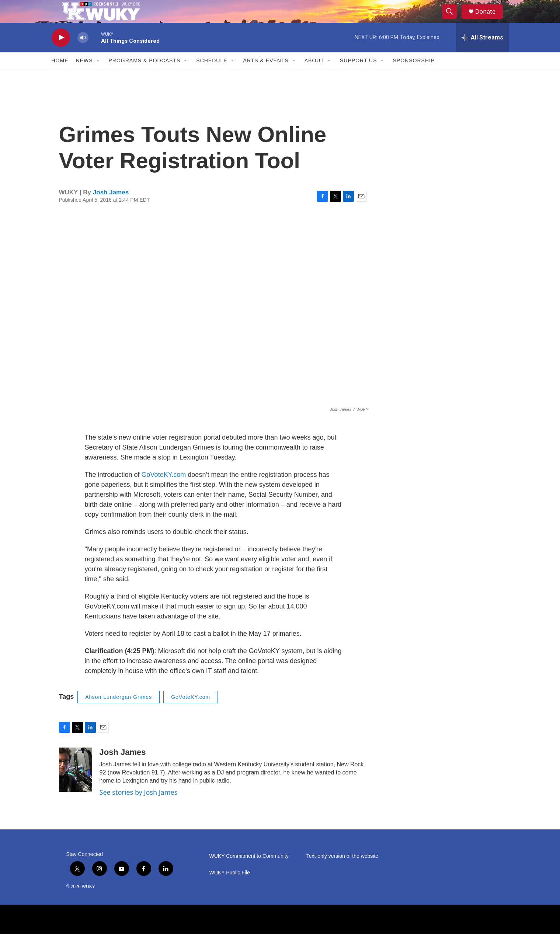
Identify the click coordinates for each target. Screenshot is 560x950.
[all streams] (482, 53)
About (314, 77)
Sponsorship (414, 77)
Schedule (212, 77)
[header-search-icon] (453, 20)
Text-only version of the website (342, 872)
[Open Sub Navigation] (98, 77)
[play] (61, 54)
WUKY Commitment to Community (249, 872)
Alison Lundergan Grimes (119, 713)
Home (60, 77)
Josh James (111, 209)
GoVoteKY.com (164, 490)
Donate (490, 19)
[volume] (83, 54)
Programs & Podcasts (145, 77)
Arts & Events (266, 77)
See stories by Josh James (139, 808)
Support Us (359, 77)
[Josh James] (76, 786)
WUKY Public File (230, 889)
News (84, 77)
